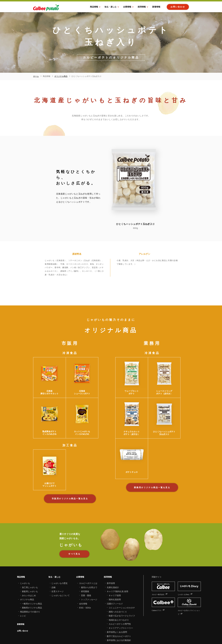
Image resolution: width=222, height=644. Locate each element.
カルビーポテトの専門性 (120, 600)
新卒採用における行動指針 (119, 616)
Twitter (178, 636)
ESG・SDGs (85, 583)
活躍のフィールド (115, 579)
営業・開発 (86, 571)
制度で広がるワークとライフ (122, 591)
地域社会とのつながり (119, 595)
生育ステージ (58, 567)
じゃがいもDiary (187, 570)
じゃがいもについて (61, 571)
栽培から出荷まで (89, 563)
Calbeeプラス (160, 586)
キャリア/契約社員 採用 (117, 567)
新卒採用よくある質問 (117, 608)
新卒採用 (111, 559)
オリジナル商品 (27, 575)
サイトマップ (58, 634)
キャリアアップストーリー (121, 604)
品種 (53, 563)
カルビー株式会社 (162, 570)
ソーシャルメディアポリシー (110, 634)
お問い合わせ (23, 606)
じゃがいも (25, 559)
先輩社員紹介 (113, 563)
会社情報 (83, 579)
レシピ (23, 591)
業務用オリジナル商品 (32, 583)
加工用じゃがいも (30, 563)
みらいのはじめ (29, 571)
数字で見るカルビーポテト (119, 612)
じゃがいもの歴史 (60, 559)
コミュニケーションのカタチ (122, 583)
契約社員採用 (115, 575)
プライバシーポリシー (85, 634)
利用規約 (69, 634)
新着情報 (21, 600)
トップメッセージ (89, 575)
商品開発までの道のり (30, 587)
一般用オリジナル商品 (32, 579)
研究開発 (85, 567)
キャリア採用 (115, 571)
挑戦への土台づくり (118, 587)
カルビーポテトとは (88, 559)
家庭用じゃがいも (30, 567)
